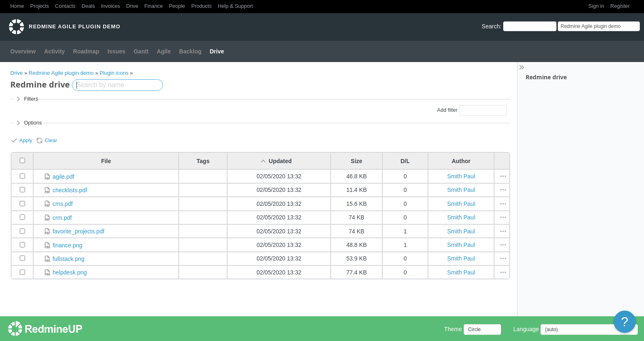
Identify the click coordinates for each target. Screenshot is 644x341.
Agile (164, 51)
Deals (88, 6)
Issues (117, 51)
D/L (405, 161)
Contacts (65, 6)
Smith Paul (461, 176)
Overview (23, 51)
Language (526, 329)
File (106, 161)
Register (620, 6)
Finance (154, 6)
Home (17, 6)
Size (356, 161)
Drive (132, 6)
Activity (54, 51)
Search (491, 26)
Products (202, 6)
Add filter (447, 110)
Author (461, 161)
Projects (40, 6)
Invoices (110, 6)
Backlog (190, 51)
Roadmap (86, 51)
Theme (453, 329)
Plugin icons (114, 73)
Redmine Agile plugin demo (61, 73)
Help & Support (235, 6)
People (177, 6)
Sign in (597, 6)
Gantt (141, 51)
